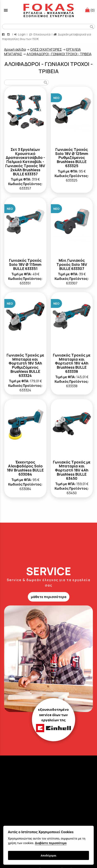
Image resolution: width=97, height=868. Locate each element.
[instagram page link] (9, 34)
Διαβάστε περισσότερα (51, 843)
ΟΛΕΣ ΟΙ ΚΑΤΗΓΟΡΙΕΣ (46, 49)
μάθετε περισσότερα (49, 597)
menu (6, 10)
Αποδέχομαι (48, 855)
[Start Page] (49, 10)
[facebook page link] (4, 34)
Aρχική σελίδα (15, 49)
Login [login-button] (20, 34)
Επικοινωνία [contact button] (40, 34)
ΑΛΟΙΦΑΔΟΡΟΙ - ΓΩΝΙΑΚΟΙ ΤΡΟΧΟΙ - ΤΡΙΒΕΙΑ (59, 54)
